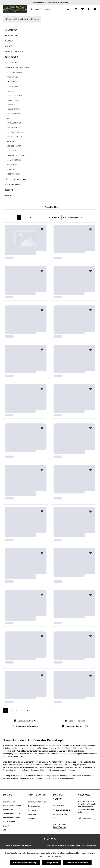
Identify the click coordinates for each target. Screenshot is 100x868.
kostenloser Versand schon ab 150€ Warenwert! (50, 3)
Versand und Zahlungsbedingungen (12, 812)
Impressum (32, 814)
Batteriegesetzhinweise (37, 802)
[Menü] (76, 9)
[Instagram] (55, 839)
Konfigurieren (52, 863)
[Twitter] (48, 839)
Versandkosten (91, 845)
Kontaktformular (59, 827)
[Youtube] (52, 839)
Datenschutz (33, 810)
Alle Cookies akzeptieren (77, 863)
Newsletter (32, 819)
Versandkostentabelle (12, 818)
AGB (4, 830)
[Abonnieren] (95, 818)
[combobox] (47, 9)
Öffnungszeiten (34, 806)
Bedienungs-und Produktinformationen (12, 804)
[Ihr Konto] (88, 9)
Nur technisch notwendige (25, 863)
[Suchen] (68, 9)
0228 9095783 (61, 810)
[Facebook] (45, 839)
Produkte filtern (50, 207)
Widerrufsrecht (9, 822)
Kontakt (6, 826)
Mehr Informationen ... (85, 853)
